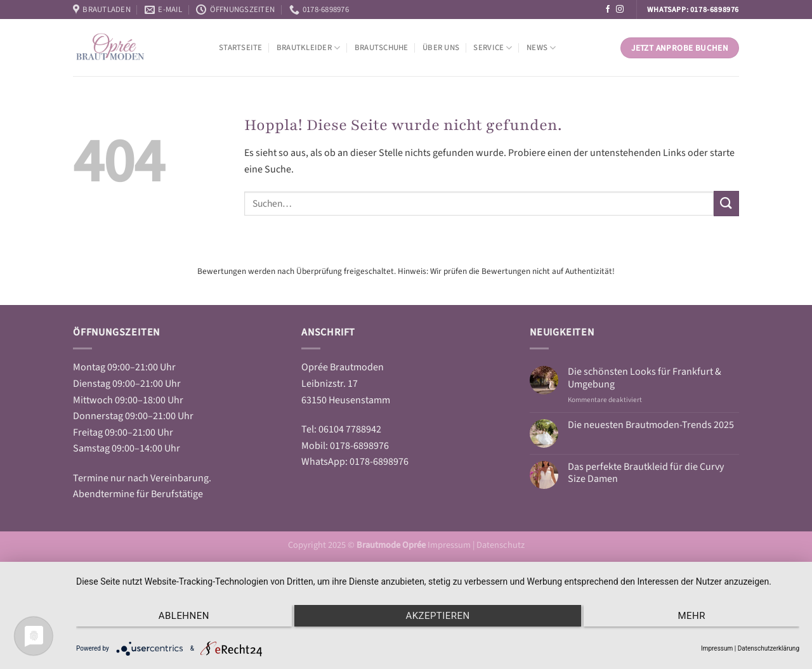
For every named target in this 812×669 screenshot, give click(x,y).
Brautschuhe (382, 48)
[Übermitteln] (726, 203)
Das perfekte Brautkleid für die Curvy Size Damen (646, 473)
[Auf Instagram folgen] (620, 10)
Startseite (241, 48)
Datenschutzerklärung (769, 648)
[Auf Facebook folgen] (608, 10)
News (541, 48)
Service (493, 48)
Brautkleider (309, 48)
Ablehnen (184, 616)
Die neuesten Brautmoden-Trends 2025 (651, 425)
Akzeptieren (437, 616)
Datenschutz (501, 545)
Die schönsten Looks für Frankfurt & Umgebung (645, 378)
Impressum (450, 545)
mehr (692, 616)
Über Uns (441, 48)
